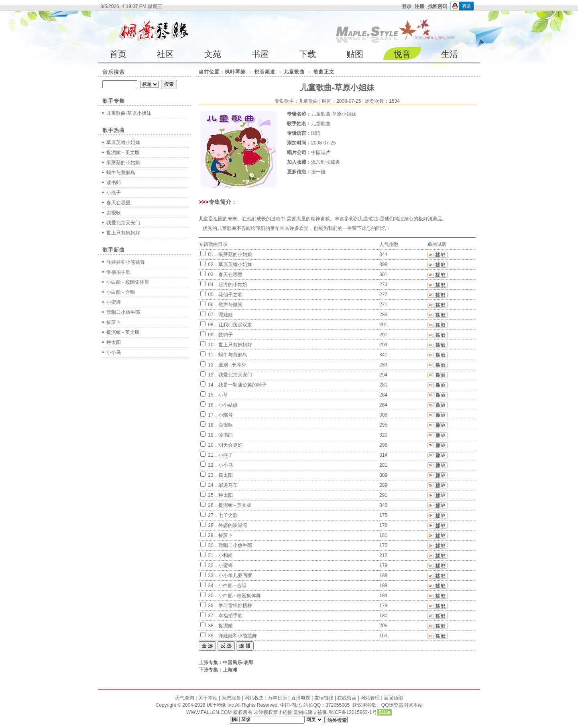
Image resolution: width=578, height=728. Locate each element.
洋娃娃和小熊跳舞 (126, 262)
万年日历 (277, 698)
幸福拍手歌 (118, 272)
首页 (118, 54)
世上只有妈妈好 (123, 233)
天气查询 (185, 698)
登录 (407, 6)
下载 (307, 54)
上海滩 (230, 670)
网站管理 (370, 698)
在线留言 (347, 698)
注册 (419, 6)
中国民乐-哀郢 (238, 663)
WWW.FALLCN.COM (210, 712)
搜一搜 (318, 172)
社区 (165, 54)
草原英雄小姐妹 (123, 142)
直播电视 (301, 698)
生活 (450, 54)
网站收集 (254, 698)
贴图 (355, 54)
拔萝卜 (114, 322)
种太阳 (114, 342)
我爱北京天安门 (123, 223)
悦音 (402, 54)
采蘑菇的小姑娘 (123, 163)
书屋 (260, 54)
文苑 (213, 54)
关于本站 (208, 698)
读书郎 (114, 183)
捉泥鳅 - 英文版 (123, 153)
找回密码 (438, 6)
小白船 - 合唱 (121, 292)
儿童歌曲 (294, 72)
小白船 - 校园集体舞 (128, 282)
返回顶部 (393, 698)
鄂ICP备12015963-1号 (353, 712)
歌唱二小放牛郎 (123, 312)
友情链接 (324, 698)
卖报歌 (114, 213)
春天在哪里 (118, 203)
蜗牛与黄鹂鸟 (121, 173)
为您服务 (231, 698)
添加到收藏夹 (326, 162)
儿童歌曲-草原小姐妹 (129, 113)
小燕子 (114, 193)
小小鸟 (114, 352)
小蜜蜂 (114, 302)
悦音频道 (265, 72)
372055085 (338, 705)
